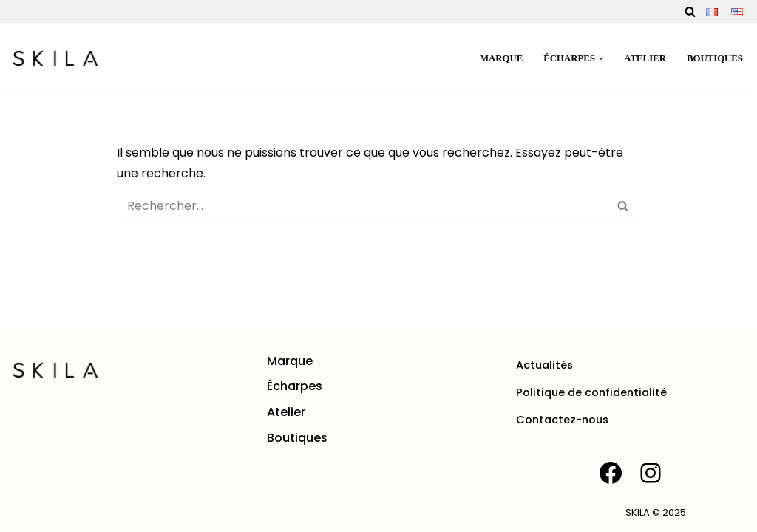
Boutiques (715, 58)
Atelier (645, 58)
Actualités (544, 365)
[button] (601, 58)
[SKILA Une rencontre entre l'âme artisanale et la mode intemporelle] (55, 58)
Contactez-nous (562, 420)
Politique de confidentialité (591, 392)
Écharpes (295, 386)
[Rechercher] (690, 11)
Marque (501, 58)
